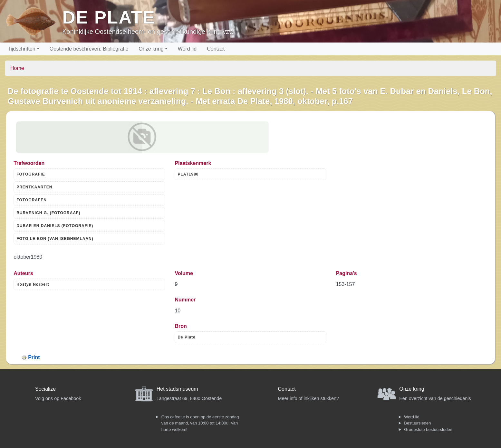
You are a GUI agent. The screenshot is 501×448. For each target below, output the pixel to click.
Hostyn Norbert (33, 284)
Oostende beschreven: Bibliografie (89, 49)
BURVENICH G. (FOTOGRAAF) (48, 213)
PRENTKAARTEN (34, 187)
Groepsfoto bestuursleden (428, 429)
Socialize (45, 389)
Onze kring (151, 49)
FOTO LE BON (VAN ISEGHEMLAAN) (55, 239)
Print (34, 357)
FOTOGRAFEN (32, 200)
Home (17, 68)
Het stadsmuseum (177, 389)
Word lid (187, 49)
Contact (216, 49)
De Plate (109, 17)
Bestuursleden (417, 423)
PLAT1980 (188, 174)
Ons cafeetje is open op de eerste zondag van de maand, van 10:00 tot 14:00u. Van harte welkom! (200, 423)
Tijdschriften (22, 49)
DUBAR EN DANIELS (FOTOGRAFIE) (55, 226)
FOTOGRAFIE (31, 174)
